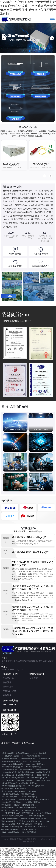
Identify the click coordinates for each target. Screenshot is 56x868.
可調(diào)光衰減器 (8, 824)
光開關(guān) (9, 678)
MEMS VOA (45, 821)
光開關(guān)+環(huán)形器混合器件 (34, 818)
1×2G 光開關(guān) (8, 780)
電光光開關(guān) (28, 813)
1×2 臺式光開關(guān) (29, 759)
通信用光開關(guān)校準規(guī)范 (13, 791)
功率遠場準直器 (30, 827)
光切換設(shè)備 (7, 788)
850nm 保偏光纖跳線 (29, 832)
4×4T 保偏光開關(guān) (25, 780)
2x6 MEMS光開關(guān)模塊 (26, 808)
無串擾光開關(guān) (26, 769)
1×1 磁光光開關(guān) (44, 813)
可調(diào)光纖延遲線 (9, 821)
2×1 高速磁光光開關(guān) (25, 775)
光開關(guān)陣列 (8, 808)
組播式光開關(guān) (42, 769)
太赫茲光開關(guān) (44, 775)
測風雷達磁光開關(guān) (31, 805)
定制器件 (7, 695)
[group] (14, 155)
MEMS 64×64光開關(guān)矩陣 (12, 764)
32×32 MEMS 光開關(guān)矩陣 (13, 778)
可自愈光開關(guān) (28, 794)
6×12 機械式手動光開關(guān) (12, 802)
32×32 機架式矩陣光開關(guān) (12, 767)
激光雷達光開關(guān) (26, 772)
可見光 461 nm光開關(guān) (28, 821)
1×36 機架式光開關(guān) (10, 794)
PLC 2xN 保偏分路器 (39, 753)
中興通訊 (16, 743)
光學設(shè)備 (10, 691)
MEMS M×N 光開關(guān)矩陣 (37, 778)
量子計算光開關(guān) (9, 799)
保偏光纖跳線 (32, 791)
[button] (4, 38)
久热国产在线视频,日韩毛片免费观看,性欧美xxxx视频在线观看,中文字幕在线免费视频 (27, 850)
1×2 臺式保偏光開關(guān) (28, 783)
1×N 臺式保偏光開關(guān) (34, 756)
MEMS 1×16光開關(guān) (10, 832)
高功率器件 (8, 687)
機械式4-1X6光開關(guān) (10, 810)
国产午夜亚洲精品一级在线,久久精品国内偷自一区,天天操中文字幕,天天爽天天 (25, 852)
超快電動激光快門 (21, 788)
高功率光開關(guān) (23, 753)
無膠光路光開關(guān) (9, 783)
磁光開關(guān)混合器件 (10, 829)
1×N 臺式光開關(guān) (28, 829)
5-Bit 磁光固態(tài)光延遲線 (11, 761)
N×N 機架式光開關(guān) (10, 759)
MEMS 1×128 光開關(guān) (35, 764)
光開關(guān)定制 (8, 753)
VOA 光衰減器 (6, 805)
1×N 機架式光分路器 (43, 772)
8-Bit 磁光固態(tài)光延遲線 (31, 810)
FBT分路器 (38, 824)
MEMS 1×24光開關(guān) (31, 761)
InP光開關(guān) (45, 759)
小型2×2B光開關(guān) (9, 797)
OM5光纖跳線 (42, 827)
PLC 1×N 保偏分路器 (9, 772)
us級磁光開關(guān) (43, 780)
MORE (45, 48)
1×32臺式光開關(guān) (9, 769)
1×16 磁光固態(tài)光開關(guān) (12, 816)
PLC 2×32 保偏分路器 (25, 824)
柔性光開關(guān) (8, 775)
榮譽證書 (34, 678)
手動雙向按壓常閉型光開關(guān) (13, 786)
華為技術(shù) (28, 743)
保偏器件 (7, 682)
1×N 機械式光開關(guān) (28, 797)
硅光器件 (17, 805)
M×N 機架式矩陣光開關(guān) (12, 827)
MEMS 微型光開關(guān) (10, 818)
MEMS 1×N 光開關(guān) (36, 786)
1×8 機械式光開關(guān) (33, 802)
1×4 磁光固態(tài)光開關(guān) (12, 756)
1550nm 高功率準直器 (33, 767)
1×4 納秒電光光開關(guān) (11, 813)
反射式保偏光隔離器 (42, 799)
